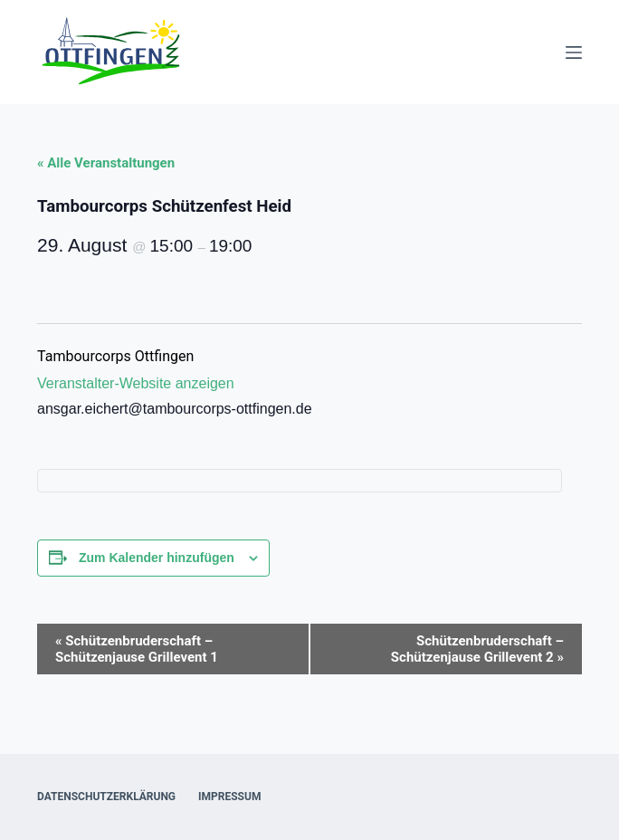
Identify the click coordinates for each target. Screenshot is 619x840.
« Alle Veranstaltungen (106, 163)
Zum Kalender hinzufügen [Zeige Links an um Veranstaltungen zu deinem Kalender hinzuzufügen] (157, 558)
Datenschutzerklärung (106, 797)
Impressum (229, 797)
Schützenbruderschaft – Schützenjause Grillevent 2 (477, 649)
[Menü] (574, 52)
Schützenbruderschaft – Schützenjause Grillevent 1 (137, 649)
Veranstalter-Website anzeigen (136, 383)
